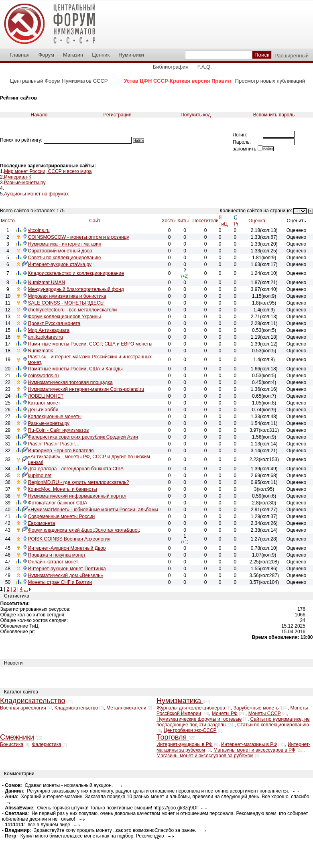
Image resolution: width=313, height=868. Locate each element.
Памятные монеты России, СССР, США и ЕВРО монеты (90, 344)
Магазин (73, 55)
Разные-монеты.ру (25, 183)
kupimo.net (40, 476)
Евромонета (42, 523)
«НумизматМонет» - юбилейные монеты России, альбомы (93, 510)
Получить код (196, 115)
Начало (39, 115)
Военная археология (23, 708)
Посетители (206, 221)
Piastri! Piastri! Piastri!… (54, 444)
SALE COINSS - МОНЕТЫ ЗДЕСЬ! (66, 303)
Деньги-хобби (43, 410)
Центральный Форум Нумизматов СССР (59, 81)
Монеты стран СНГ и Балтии (60, 582)
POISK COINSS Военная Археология (69, 539)
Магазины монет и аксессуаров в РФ (254, 750)
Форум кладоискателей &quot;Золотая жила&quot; (84, 530)
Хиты (183, 221)
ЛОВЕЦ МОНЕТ (46, 396)
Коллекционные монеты (55, 417)
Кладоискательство (76, 708)
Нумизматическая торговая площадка (70, 382)
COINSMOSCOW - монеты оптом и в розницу (79, 237)
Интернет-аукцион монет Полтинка (67, 569)
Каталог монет (44, 403)
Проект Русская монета (54, 323)
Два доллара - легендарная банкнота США (76, 469)
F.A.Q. (205, 67)
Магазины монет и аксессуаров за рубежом (205, 756)
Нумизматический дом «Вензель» (66, 575)
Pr (236, 224)
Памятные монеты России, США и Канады (75, 369)
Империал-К (18, 177)
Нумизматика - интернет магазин (65, 244)
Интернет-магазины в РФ (249, 744)
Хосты (169, 221)
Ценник (101, 55)
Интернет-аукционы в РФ (185, 744)
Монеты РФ (225, 714)
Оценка (257, 221)
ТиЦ (223, 224)
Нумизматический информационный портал (77, 496)
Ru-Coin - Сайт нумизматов (59, 430)
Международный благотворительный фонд (76, 289)
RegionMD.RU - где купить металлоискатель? (79, 482)
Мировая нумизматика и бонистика (67, 296)
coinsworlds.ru (44, 376)
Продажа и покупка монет (57, 555)
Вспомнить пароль (274, 115)
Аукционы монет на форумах (36, 194)
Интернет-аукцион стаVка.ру (60, 264)
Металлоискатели (126, 708)
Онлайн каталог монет (53, 562)
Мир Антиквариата (49, 330)
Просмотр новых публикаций (270, 81)
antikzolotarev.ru (46, 337)
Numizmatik (41, 351)
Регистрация (117, 115)
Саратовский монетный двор (60, 251)
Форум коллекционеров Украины (65, 317)
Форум (46, 55)
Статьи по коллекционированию (273, 725)
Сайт (95, 221)
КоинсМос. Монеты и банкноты (63, 489)
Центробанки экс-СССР (190, 730)
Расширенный (292, 56)
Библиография (171, 67)
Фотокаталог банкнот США (58, 503)
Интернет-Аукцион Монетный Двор (67, 548)
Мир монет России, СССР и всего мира (48, 171)
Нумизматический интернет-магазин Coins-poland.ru (86, 389)
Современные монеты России (62, 516)
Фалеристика (46, 744)
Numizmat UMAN (47, 283)
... (26, 589)
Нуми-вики (131, 55)
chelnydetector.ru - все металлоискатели (73, 310)
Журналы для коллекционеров (191, 708)
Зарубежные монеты (257, 708)
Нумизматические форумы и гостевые (199, 719)
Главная (19, 55)
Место (8, 221)
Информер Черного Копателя (61, 451)
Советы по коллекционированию (65, 258)
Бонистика (12, 744)
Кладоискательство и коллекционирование (76, 273)
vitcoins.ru (39, 230)
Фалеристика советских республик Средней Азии (83, 437)
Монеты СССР (265, 714)
